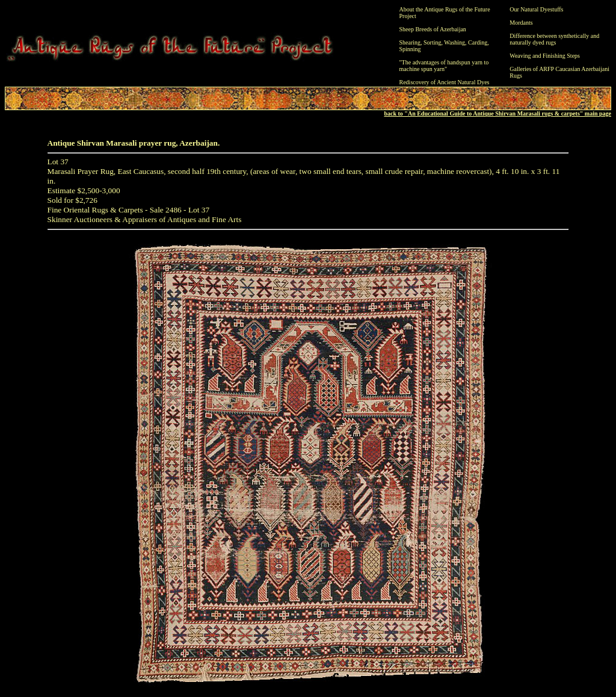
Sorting (432, 42)
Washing (454, 42)
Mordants (521, 23)
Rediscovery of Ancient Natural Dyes (445, 82)
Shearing (410, 42)
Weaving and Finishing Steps (545, 56)
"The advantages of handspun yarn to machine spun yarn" (444, 66)
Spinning (410, 49)
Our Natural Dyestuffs (536, 9)
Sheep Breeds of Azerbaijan (433, 29)
